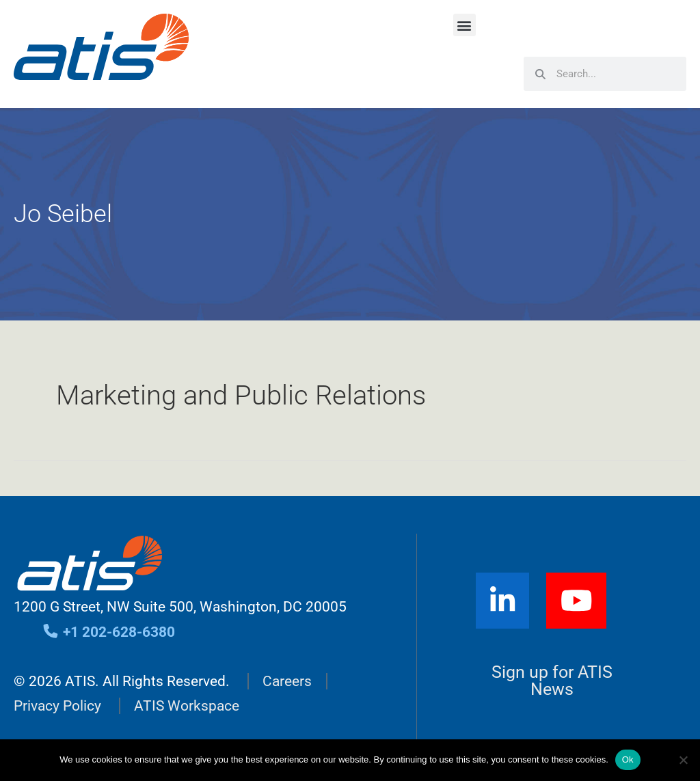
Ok (628, 759)
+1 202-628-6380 (108, 632)
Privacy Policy (57, 706)
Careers (287, 681)
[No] (683, 760)
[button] (465, 25)
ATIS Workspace (187, 706)
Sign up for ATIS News (552, 681)
